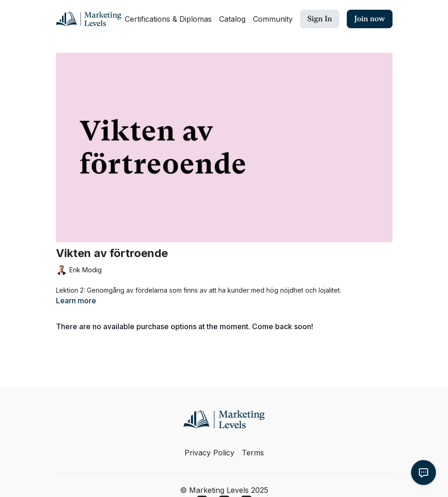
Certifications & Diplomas (168, 19)
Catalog (232, 19)
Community (273, 19)
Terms (253, 453)
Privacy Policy (209, 453)
